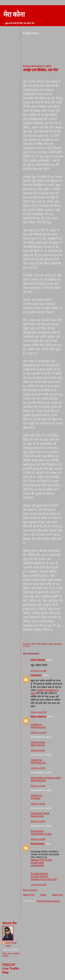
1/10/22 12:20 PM (38, 885)
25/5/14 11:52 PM (38, 712)
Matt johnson (38, 745)
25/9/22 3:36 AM (38, 804)
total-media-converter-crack (46, 778)
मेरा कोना (14, 14)
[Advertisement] (43, 910)
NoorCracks (37, 816)
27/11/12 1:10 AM (38, 671)
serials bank (37, 863)
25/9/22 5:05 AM (38, 821)
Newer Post (29, 895)
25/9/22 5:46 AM (38, 839)
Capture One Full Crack (44, 879)
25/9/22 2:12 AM (38, 786)
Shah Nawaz (38, 660)
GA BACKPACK (39, 874)
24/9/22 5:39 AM (38, 750)
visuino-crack (38, 742)
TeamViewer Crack (41, 834)
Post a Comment (30, 890)
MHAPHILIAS (38, 727)
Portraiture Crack (40, 813)
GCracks (36, 798)
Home (43, 895)
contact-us (36, 724)
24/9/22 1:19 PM (38, 768)
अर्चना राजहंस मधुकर (11, 944)
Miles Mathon (39, 716)
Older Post (57, 895)
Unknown (36, 675)
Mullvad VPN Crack (41, 860)
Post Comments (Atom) (48, 901)
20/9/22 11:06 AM (38, 733)
